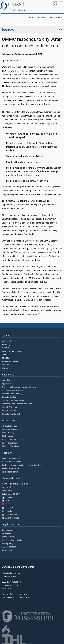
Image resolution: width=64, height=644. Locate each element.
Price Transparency (10, 440)
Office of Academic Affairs (13, 388)
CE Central (6, 338)
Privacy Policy (8, 541)
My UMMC (6, 355)
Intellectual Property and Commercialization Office (22, 462)
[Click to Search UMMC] (56, 4)
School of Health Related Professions (17, 401)
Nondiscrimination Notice (12, 537)
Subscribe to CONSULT (11, 491)
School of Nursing (9, 408)
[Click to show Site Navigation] (61, 4)
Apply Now (7, 381)
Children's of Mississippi (12, 427)
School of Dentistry (10, 394)
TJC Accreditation (9, 544)
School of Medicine (10, 404)
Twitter (7, 498)
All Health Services (10, 423)
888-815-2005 (25, 595)
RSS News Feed (10, 512)
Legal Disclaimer (9, 534)
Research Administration (12, 466)
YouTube (7, 501)
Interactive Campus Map (12, 348)
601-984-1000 (24, 591)
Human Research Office (12, 459)
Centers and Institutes (11, 456)
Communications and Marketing (15, 481)
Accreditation (8, 377)
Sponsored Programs (11, 469)
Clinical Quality (8, 430)
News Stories (42, 4)
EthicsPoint (7, 531)
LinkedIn (7, 508)
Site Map (6, 362)
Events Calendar (9, 484)
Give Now (6, 345)
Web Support (7, 547)
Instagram (8, 505)
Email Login (7, 342)
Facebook (8, 495)
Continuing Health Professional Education (19, 384)
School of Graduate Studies (13, 398)
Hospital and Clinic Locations (14, 437)
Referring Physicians (10, 443)
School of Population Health (13, 411)
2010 (51, 15)
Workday (6, 365)
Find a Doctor (8, 433)
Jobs (4, 352)
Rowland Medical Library (12, 391)
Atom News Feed (11, 515)
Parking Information (10, 359)
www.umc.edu (7, 586)
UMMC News (7, 488)
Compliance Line (9, 527)
